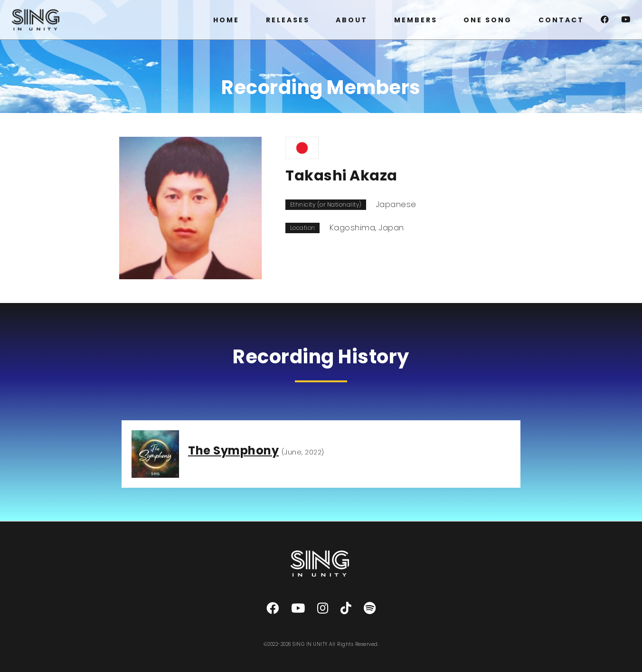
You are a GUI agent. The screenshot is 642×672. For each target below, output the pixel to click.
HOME (226, 20)
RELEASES (288, 20)
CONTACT (561, 20)
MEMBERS (416, 20)
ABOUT (352, 20)
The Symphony (233, 450)
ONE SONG (488, 20)
